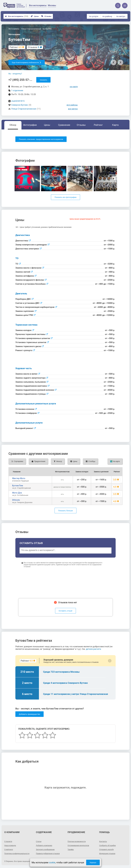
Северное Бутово (20, 105)
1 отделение (17, 90)
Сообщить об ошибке (107, 846)
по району (107, 16)
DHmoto (16, 500)
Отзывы (46, 16)
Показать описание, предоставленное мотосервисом (41, 139)
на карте (74, 87)
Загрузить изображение (45, 850)
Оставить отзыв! (66, 611)
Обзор (13, 125)
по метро (121, 16)
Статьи (39, 841)
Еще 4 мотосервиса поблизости (27, 63)
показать (43, 80)
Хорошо (93, 863)
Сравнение (64, 125)
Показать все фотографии (65, 197)
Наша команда (10, 846)
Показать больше (65, 511)
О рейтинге (9, 850)
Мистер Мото (19, 478)
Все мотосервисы (17, 16)
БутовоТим (18, 486)
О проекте (8, 841)
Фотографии (30, 125)
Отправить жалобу (106, 850)
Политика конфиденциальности (17, 854)
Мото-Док (17, 493)
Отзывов (33, 47)
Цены (35, 16)
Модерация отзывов (107, 854)
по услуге (94, 16)
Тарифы (71, 850)
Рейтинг (98, 125)
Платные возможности (77, 841)
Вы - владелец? (15, 74)
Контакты (103, 841)
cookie (52, 863)
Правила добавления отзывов (48, 854)
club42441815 (18, 101)
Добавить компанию (44, 846)
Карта (115, 125)
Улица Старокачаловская (24, 109)
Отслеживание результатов (78, 846)
